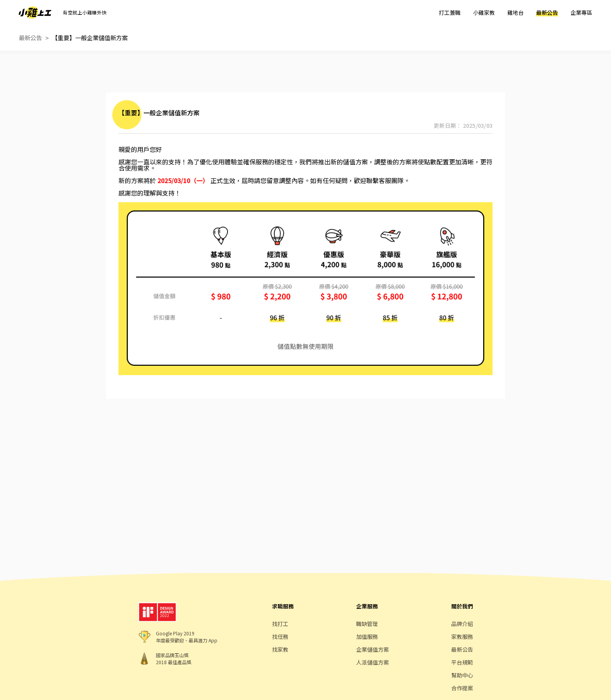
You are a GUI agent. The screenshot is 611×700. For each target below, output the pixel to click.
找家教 (280, 649)
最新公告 (547, 12)
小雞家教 (484, 12)
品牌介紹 (462, 624)
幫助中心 (462, 675)
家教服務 (462, 637)
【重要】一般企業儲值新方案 (90, 38)
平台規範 (462, 662)
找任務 (280, 637)
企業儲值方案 (373, 649)
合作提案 (462, 688)
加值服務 (367, 637)
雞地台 (516, 12)
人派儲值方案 (373, 662)
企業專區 (581, 12)
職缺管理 (367, 624)
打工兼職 (450, 12)
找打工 (280, 624)
